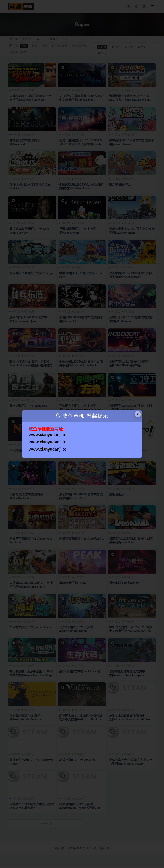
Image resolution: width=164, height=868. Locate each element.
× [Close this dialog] (138, 414)
